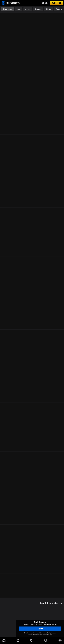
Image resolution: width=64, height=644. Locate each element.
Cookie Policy (47, 633)
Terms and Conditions (42, 635)
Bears (59, 9)
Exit (51, 635)
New (19, 9)
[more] (60, 641)
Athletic (38, 9)
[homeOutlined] (4, 641)
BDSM (49, 9)
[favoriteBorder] (32, 641)
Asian (28, 9)
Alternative (7, 9)
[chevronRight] (61, 9)
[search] (46, 641)
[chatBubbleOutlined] (18, 640)
